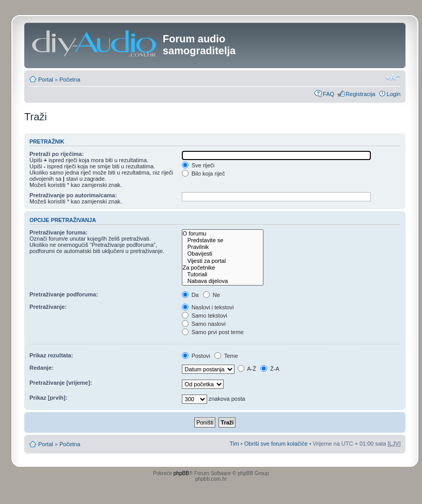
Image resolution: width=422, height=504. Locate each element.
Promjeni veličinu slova (393, 77)
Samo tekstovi (205, 316)
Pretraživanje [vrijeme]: (61, 383)
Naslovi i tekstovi (208, 307)
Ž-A (270, 369)
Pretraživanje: (48, 307)
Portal (46, 80)
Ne (212, 295)
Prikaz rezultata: (51, 355)
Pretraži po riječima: (57, 154)
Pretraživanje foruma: (58, 232)
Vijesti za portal (223, 261)
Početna (70, 80)
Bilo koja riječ (204, 174)
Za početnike (223, 268)
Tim (235, 444)
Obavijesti (223, 254)
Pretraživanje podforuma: (64, 294)
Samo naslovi (204, 324)
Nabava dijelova (223, 281)
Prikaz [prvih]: (48, 398)
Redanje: (41, 368)
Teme (226, 356)
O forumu (223, 234)
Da (190, 295)
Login (394, 94)
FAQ (329, 94)
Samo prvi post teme (213, 332)
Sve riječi (198, 165)
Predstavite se (223, 240)
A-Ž (247, 369)
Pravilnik (223, 247)
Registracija (360, 94)
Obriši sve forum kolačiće (276, 444)
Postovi (196, 356)
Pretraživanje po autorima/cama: (73, 195)
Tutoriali (223, 274)
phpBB (181, 473)
